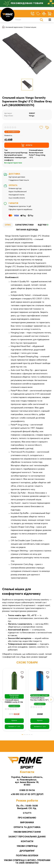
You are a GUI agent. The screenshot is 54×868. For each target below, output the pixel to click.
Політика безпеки (27, 856)
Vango (32, 116)
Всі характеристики (13, 163)
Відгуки (44, 225)
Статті (27, 813)
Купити (14, 721)
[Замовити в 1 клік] (14, 727)
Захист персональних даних (27, 837)
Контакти (27, 842)
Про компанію (27, 818)
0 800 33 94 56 (27, 790)
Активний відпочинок (14, 27)
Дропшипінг (27, 851)
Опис (8, 225)
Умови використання (27, 832)
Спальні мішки (30, 27)
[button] (3, 699)
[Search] (29, 20)
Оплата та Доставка (27, 827)
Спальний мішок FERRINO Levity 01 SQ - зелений (14, 701)
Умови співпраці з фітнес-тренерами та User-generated (27, 862)
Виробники (27, 823)
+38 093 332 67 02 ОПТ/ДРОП (27, 794)
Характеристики (24, 225)
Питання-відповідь (27, 230)
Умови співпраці (27, 846)
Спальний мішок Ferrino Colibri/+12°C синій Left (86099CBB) (40, 699)
